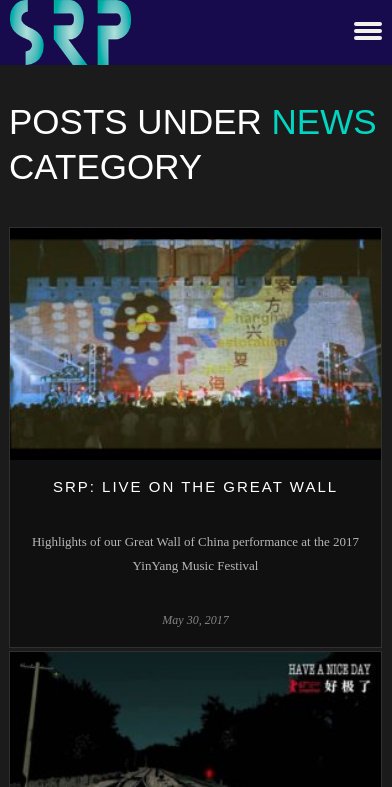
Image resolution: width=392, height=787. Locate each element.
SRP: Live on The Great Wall (195, 486)
